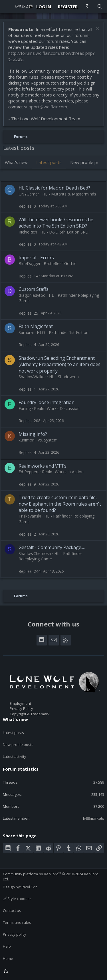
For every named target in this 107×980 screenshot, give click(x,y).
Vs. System (48, 440)
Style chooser (17, 899)
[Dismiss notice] (97, 29)
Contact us (12, 910)
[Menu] (7, 7)
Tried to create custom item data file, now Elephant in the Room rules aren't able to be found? (60, 504)
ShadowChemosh (35, 553)
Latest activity (15, 756)
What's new (16, 162)
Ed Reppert (29, 472)
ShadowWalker (32, 377)
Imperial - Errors (36, 258)
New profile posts (18, 745)
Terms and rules (17, 922)
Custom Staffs (34, 289)
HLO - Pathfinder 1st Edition (63, 332)
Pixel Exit (29, 887)
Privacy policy (15, 934)
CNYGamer (29, 194)
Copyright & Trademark (30, 714)
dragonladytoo (32, 295)
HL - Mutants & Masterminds (69, 194)
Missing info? (33, 434)
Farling (25, 408)
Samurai (26, 332)
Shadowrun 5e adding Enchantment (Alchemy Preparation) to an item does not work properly (59, 364)
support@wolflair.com (46, 107)
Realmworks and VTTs (43, 466)
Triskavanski (30, 516)
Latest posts (49, 162)
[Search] (100, 7)
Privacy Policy (21, 708)
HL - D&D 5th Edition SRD (64, 232)
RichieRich (28, 232)
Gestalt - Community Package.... (52, 547)
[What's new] (87, 7)
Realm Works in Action (63, 472)
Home (8, 958)
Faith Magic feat (36, 326)
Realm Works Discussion (57, 408)
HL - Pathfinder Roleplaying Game (50, 556)
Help (7, 946)
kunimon (27, 440)
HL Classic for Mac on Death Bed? (54, 188)
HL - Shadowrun (64, 377)
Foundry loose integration (47, 402)
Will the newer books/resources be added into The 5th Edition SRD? (56, 223)
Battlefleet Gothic (60, 263)
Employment (20, 703)
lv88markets (94, 818)
